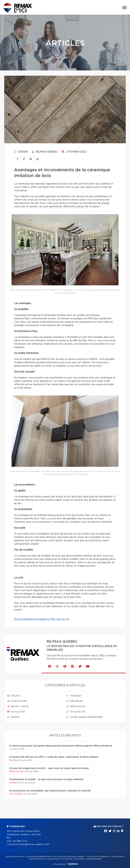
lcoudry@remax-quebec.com (33, 844)
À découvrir (17, 701)
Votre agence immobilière (84, 717)
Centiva (72, 864)
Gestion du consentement (88, 859)
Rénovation (76, 706)
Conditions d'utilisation (59, 859)
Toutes (14, 696)
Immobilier (75, 701)
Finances (74, 696)
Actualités (16, 712)
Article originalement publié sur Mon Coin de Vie (42, 619)
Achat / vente (18, 706)
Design (21, 152)
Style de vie (76, 712)
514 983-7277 (20, 841)
